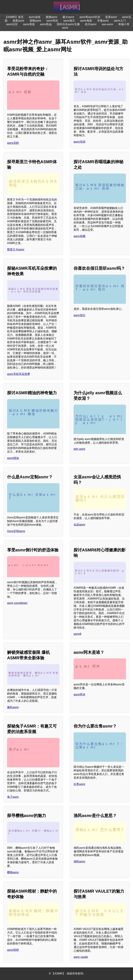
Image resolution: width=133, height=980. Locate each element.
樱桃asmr (13, 872)
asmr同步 (52, 21)
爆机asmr (13, 707)
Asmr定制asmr (16, 531)
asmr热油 (46, 24)
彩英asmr (111, 17)
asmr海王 (69, 21)
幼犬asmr (91, 24)
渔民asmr (79, 861)
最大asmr (68, 17)
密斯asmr (36, 21)
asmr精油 (13, 458)
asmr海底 (86, 21)
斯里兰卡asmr (16, 249)
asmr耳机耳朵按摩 (19, 374)
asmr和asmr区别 (90, 17)
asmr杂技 (35, 17)
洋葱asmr (103, 21)
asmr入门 (120, 21)
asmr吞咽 (79, 236)
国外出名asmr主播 (68, 24)
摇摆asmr (52, 17)
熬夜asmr (19, 21)
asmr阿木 (79, 694)
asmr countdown (17, 603)
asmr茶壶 (29, 24)
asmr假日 (79, 315)
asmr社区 (12, 24)
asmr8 (77, 634)
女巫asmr (79, 525)
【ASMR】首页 (14, 17)
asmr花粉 (13, 143)
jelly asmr (79, 449)
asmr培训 (79, 142)
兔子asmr (13, 797)
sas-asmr (108, 24)
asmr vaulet (81, 957)
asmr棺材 (13, 950)
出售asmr (79, 784)
